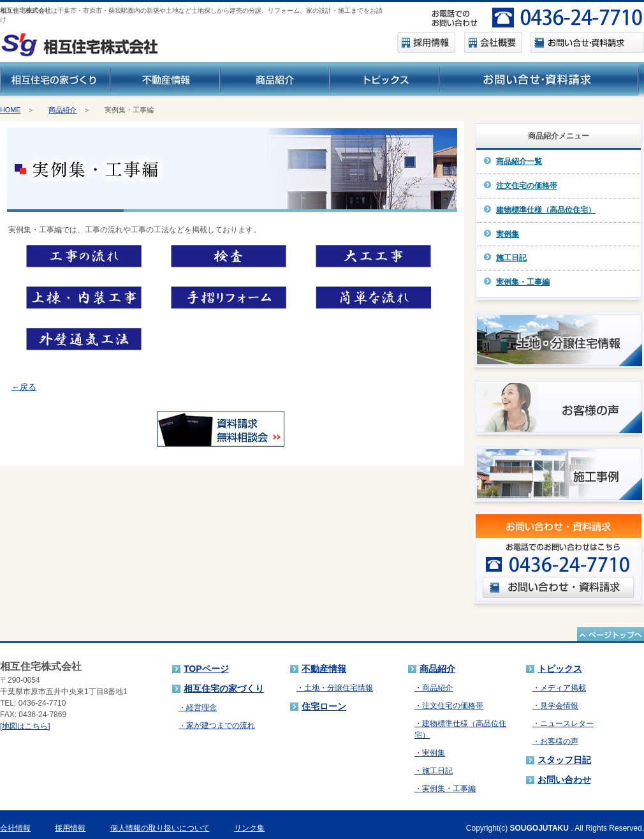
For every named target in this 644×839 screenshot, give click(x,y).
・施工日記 (434, 771)
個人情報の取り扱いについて (160, 828)
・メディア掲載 (559, 688)
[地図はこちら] (25, 726)
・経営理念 (198, 708)
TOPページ (206, 669)
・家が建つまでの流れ (217, 725)
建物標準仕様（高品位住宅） (546, 210)
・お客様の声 (555, 741)
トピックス (560, 669)
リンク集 (249, 828)
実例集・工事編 (523, 282)
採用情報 (70, 828)
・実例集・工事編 (445, 789)
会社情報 (15, 828)
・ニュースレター (563, 724)
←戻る (24, 387)
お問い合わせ (564, 780)
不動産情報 (324, 669)
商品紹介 (62, 110)
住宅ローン (324, 706)
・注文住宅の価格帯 (449, 706)
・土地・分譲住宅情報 (335, 688)
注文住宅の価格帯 (527, 186)
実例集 (508, 234)
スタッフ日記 (564, 760)
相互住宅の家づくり (224, 688)
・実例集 (430, 753)
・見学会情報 (555, 706)
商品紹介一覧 (519, 161)
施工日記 (511, 258)
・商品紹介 (434, 688)
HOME (10, 110)
